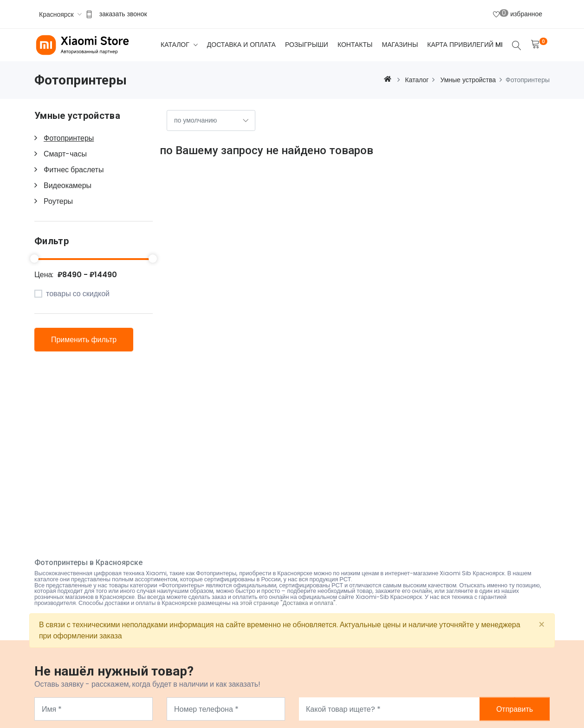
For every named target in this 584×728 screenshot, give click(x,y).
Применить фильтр (84, 340)
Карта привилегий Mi (465, 45)
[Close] (542, 625)
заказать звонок (123, 14)
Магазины (400, 45)
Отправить (515, 709)
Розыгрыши (307, 45)
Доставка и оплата (241, 45)
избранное (518, 13)
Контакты (355, 45)
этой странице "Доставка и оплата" (288, 603)
